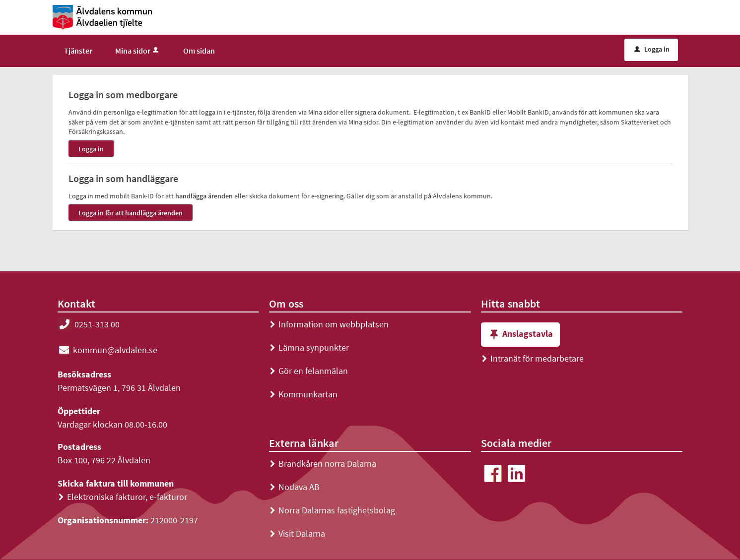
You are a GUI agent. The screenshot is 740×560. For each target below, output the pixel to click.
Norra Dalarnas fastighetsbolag (332, 510)
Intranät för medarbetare (532, 358)
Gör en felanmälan (308, 371)
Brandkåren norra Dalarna (323, 464)
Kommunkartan (303, 394)
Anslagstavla (520, 335)
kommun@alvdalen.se (107, 350)
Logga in (652, 49)
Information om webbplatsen (329, 324)
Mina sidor (138, 51)
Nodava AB (294, 487)
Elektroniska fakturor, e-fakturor (122, 497)
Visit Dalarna (297, 533)
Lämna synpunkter (309, 347)
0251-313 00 (89, 324)
